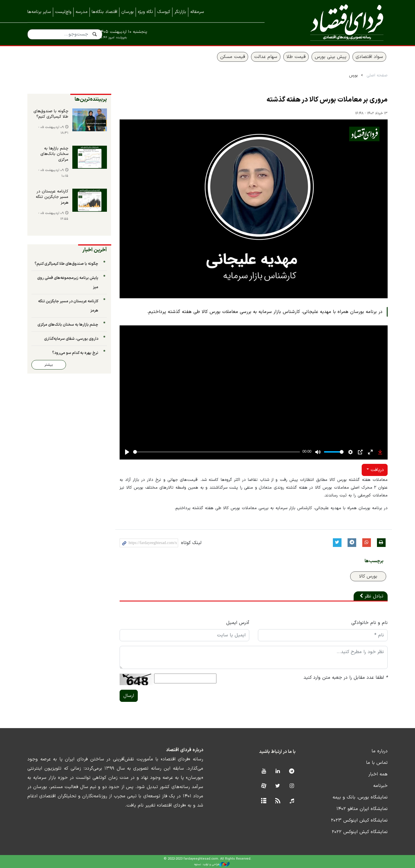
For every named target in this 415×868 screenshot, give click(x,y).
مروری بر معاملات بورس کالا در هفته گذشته (327, 100)
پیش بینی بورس (331, 57)
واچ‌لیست (63, 12)
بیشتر (49, 365)
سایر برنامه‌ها (39, 12)
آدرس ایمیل (238, 623)
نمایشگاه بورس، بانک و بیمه (360, 797)
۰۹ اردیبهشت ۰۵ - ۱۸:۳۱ (53, 130)
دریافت (376, 470)
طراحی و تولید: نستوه (212, 864)
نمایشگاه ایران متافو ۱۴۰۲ (362, 809)
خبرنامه (380, 786)
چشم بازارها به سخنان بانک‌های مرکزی (54, 154)
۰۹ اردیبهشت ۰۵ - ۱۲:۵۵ (53, 216)
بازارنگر (180, 12)
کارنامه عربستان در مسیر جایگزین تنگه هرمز (52, 197)
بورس (353, 75)
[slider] (217, 452)
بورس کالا (368, 576)
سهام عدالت (266, 57)
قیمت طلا (296, 57)
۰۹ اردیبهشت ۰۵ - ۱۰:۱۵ (53, 173)
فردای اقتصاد (334, 22)
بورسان (128, 12)
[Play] (127, 452)
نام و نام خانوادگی (369, 623)
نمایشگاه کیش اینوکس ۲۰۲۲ (360, 832)
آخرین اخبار (95, 250)
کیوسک (164, 12)
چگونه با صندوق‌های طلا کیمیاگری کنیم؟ (51, 114)
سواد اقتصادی (369, 57)
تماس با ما (377, 763)
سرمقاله (197, 12)
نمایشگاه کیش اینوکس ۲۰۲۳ (359, 820)
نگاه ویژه (145, 12)
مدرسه (82, 12)
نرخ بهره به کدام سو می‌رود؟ (75, 353)
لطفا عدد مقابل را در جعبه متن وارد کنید (346, 678)
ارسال (129, 696)
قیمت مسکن (233, 57)
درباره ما (380, 751)
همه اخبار (378, 774)
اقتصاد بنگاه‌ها (104, 12)
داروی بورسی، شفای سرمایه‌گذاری (71, 339)
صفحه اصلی (377, 75)
